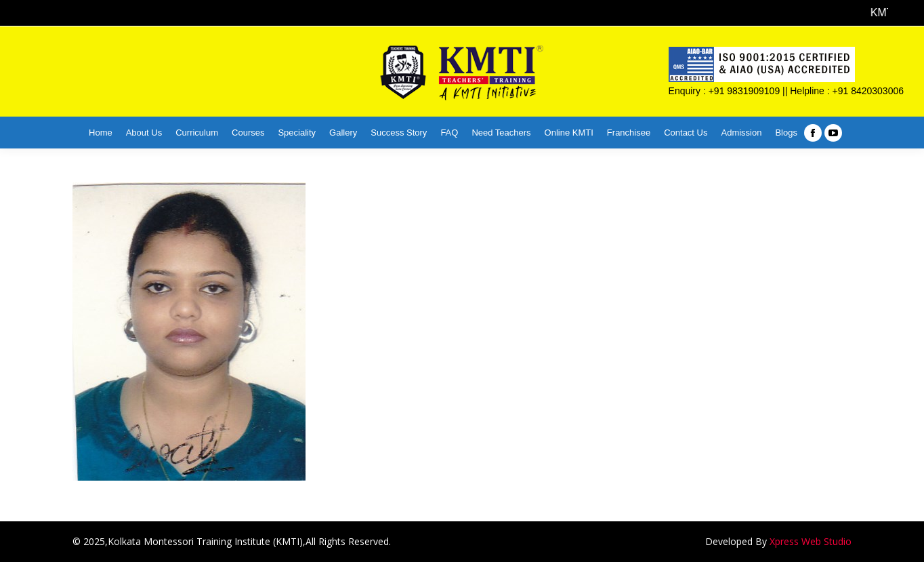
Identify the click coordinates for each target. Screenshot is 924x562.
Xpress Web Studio (811, 541)
